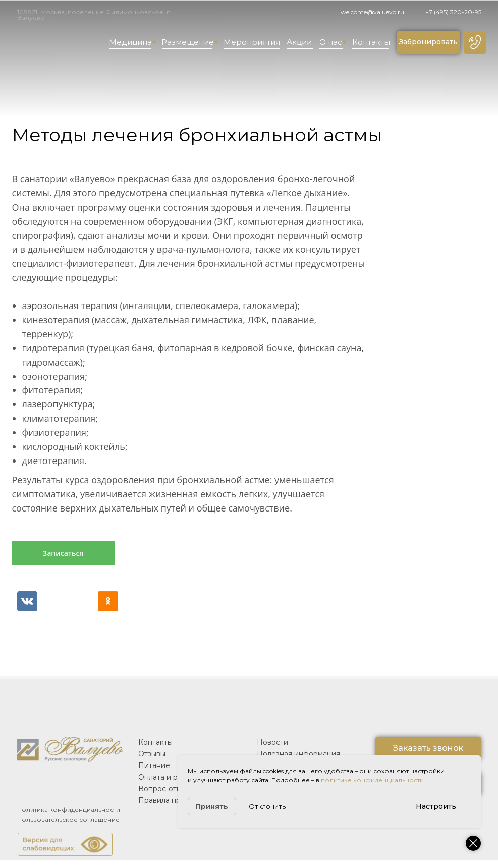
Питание (154, 765)
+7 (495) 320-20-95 (453, 12)
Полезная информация (298, 754)
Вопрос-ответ (163, 789)
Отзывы (152, 754)
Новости (272, 742)
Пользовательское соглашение (68, 819)
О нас (333, 42)
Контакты (371, 42)
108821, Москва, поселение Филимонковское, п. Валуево (95, 15)
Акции (299, 42)
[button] (475, 42)
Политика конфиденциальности (69, 810)
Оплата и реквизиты (175, 777)
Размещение (190, 42)
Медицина (133, 42)
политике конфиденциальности (372, 780)
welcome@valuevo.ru (372, 12)
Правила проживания (177, 800)
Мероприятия (252, 42)
